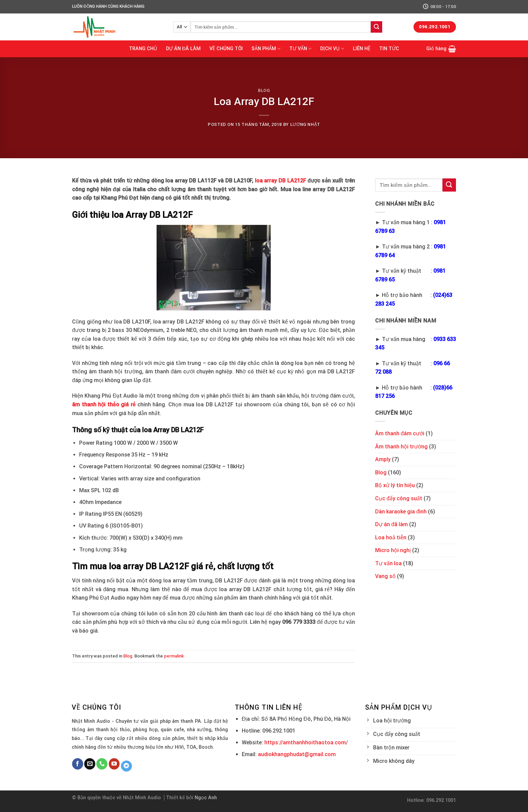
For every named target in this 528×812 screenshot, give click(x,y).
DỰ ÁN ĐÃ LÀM (183, 49)
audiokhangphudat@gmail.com (297, 754)
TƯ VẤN (300, 49)
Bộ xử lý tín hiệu (395, 485)
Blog (264, 90)
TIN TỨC (389, 49)
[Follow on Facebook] (78, 764)
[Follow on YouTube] (114, 764)
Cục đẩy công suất (399, 498)
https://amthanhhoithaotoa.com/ (306, 742)
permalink (174, 656)
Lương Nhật (305, 124)
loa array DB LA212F (280, 181)
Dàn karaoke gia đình (401, 512)
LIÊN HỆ (362, 49)
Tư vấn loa (388, 563)
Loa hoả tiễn (391, 537)
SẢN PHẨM (266, 49)
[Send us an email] (90, 764)
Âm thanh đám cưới (400, 433)
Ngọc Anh (206, 798)
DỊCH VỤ (332, 49)
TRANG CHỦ (143, 49)
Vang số (385, 576)
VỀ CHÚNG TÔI (226, 49)
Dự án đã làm (391, 524)
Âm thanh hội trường (401, 447)
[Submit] (376, 27)
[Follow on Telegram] (126, 766)
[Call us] (102, 764)
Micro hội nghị (393, 550)
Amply (383, 459)
